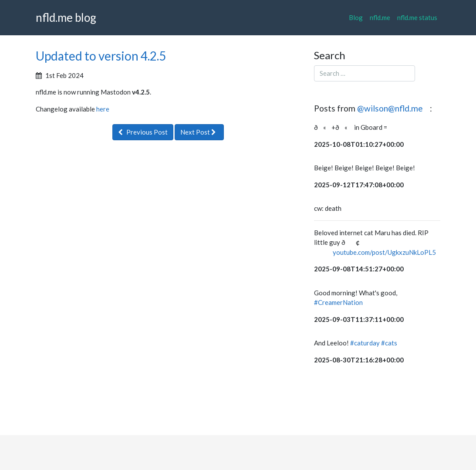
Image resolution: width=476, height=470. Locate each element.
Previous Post (143, 132)
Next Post (199, 132)
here (103, 109)
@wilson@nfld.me (391, 108)
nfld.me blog (66, 17)
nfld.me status (417, 17)
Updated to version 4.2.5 (101, 56)
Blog (356, 17)
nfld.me (380, 17)
